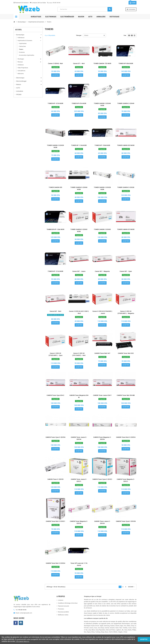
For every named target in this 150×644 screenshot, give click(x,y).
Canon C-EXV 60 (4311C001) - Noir (79, 314)
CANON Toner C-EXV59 (55, 482)
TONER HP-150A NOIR (102, 146)
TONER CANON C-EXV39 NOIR (55, 147)
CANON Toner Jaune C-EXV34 (102, 525)
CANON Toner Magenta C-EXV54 (102, 440)
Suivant (131, 590)
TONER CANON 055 (55, 188)
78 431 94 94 (54, 3)
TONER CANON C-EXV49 (126, 104)
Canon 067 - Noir (55, 313)
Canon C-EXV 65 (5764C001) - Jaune (102, 314)
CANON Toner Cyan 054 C (55, 397)
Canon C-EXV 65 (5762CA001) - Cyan (55, 356)
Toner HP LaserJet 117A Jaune (79, 567)
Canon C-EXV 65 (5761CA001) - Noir (79, 356)
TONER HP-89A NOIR (126, 63)
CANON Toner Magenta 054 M (79, 398)
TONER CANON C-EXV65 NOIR (79, 231)
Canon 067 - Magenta (102, 273)
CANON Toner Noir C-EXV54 (126, 439)
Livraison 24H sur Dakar (38, 3)
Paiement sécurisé (63, 609)
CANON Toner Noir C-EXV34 (55, 566)
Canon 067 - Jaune (79, 273)
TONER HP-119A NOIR (79, 146)
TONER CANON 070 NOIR (126, 230)
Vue (125, 35)
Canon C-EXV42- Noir (55, 63)
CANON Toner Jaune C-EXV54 (79, 440)
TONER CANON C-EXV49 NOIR (102, 105)
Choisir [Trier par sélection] (86, 35)
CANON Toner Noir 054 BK (126, 397)
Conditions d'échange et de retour (68, 606)
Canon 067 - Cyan (126, 273)
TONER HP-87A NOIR (79, 104)
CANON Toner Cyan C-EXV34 (126, 524)
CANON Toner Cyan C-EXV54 (56, 439)
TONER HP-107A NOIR (55, 104)
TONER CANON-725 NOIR (102, 63)
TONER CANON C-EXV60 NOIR (79, 189)
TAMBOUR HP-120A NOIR (55, 230)
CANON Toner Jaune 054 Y (102, 397)
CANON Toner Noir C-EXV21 (55, 524)
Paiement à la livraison (21, 3)
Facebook (16, 626)
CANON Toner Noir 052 (126, 355)
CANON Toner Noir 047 (102, 355)
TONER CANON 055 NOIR (126, 146)
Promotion (61, 612)
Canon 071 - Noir (79, 63)
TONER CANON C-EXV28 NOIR (102, 189)
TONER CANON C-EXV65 (102, 230)
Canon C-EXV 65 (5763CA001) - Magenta (126, 314)
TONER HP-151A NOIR (55, 273)
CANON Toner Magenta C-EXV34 (79, 525)
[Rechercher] (85, 9)
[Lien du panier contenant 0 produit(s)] (132, 3)
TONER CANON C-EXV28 (126, 188)
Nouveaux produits (63, 615)
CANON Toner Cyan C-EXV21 (102, 482)
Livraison (61, 603)
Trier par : (79, 35)
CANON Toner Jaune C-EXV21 (79, 483)
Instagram (21, 626)
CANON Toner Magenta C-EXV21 (126, 483)
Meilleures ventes (63, 618)
